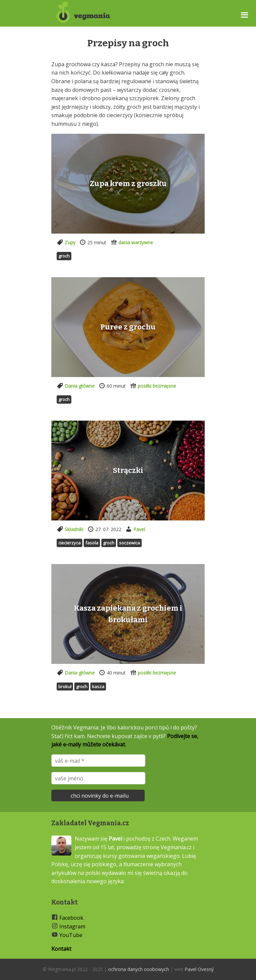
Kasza (98, 686)
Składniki (74, 529)
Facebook (71, 918)
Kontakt (61, 949)
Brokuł (65, 686)
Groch (64, 256)
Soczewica (129, 543)
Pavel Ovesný (199, 969)
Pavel (139, 529)
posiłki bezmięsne (157, 386)
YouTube (71, 935)
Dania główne (80, 386)
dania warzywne (136, 242)
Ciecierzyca (69, 543)
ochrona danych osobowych (138, 969)
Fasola (92, 543)
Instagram (72, 926)
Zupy (70, 242)
